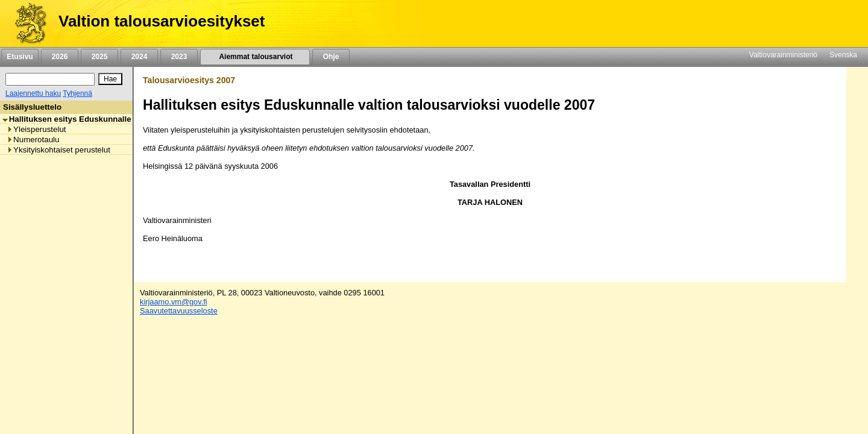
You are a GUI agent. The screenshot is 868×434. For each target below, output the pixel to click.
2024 (139, 57)
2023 (179, 57)
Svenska (843, 55)
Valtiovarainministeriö (783, 55)
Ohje (331, 57)
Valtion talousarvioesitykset (162, 21)
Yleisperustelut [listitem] (36, 129)
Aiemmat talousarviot (255, 57)
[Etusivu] (26, 24)
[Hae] (110, 79)
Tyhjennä (77, 93)
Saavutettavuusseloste (179, 311)
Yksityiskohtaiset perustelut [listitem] (58, 150)
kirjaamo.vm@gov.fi (174, 302)
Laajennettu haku (33, 93)
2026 (60, 57)
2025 (99, 57)
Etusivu (20, 57)
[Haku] (50, 79)
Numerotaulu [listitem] (33, 140)
